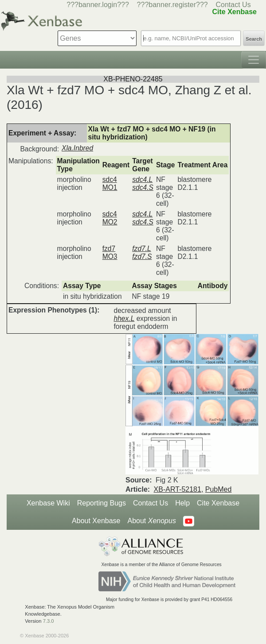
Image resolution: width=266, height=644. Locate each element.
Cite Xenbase (218, 503)
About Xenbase (96, 521)
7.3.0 (49, 621)
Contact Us (233, 5)
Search (254, 39)
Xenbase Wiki (48, 503)
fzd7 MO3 (110, 253)
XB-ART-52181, (179, 489)
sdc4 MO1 (110, 183)
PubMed (219, 489)
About (151, 521)
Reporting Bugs (102, 503)
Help (182, 503)
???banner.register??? (172, 5)
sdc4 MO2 (110, 218)
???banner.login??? (98, 5)
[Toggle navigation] (254, 60)
